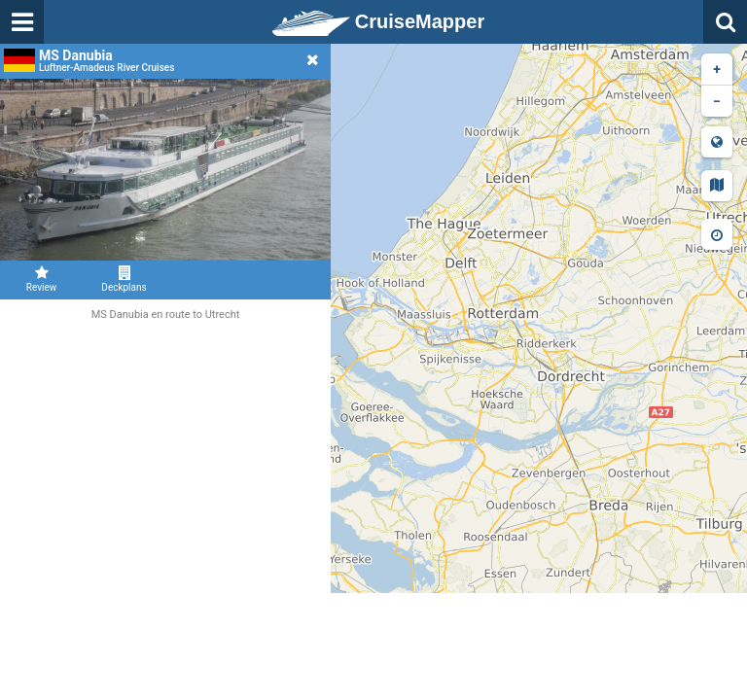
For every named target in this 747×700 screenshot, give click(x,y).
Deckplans (124, 279)
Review (41, 279)
